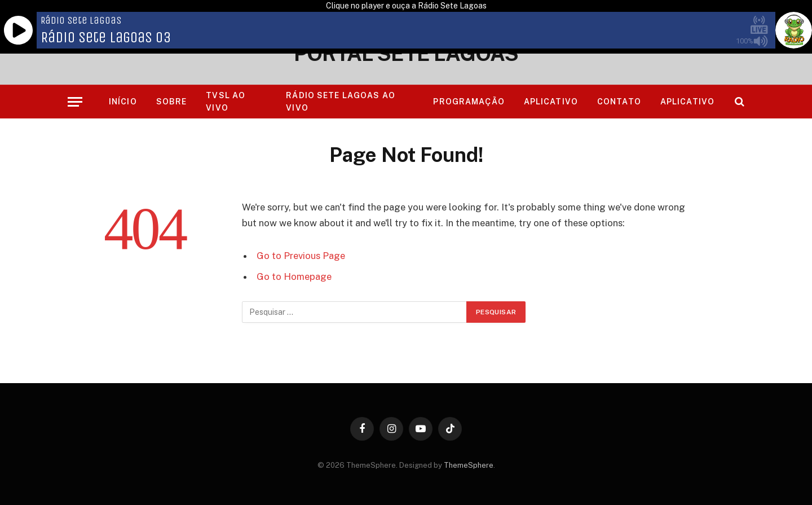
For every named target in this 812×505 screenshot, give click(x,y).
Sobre (172, 102)
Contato (619, 102)
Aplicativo (551, 102)
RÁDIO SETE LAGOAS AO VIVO (340, 102)
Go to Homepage (294, 276)
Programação (469, 102)
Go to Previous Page (301, 256)
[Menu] (75, 102)
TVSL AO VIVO (226, 102)
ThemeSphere (469, 465)
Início (123, 102)
